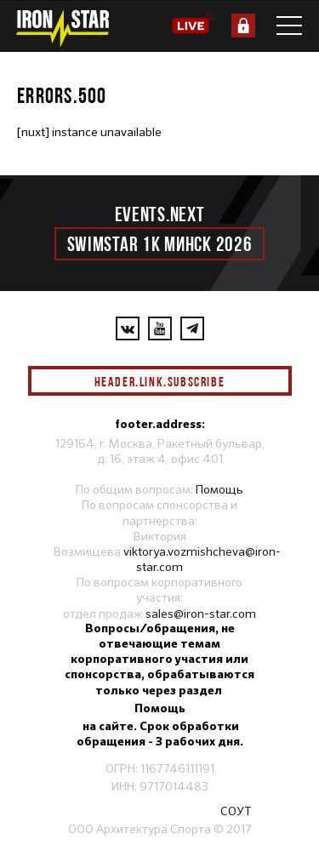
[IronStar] (62, 29)
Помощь (219, 489)
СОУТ (236, 811)
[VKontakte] (128, 328)
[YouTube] (160, 328)
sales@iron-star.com (201, 614)
